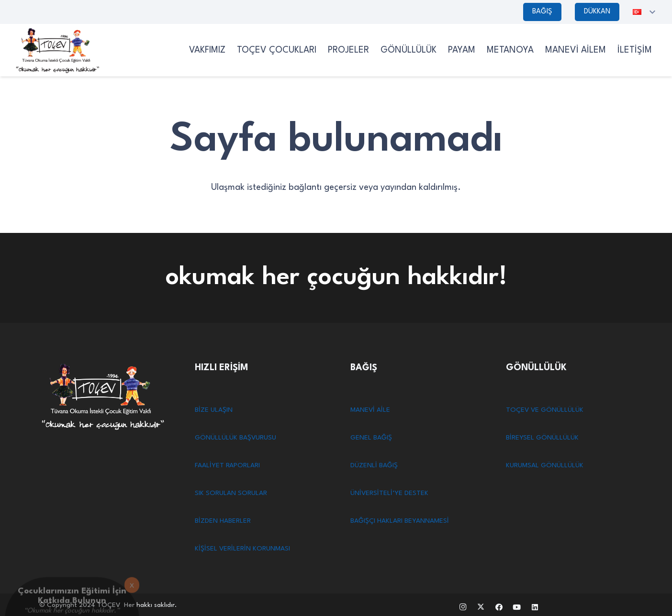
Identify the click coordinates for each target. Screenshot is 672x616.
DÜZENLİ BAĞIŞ (374, 465)
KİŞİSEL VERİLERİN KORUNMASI (242, 549)
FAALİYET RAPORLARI (227, 465)
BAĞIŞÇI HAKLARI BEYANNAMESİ (400, 521)
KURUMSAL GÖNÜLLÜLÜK (545, 465)
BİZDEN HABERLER (223, 521)
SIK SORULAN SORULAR (231, 493)
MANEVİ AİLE (370, 410)
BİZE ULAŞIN (214, 410)
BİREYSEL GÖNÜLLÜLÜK (542, 438)
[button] (645, 12)
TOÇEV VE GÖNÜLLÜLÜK (545, 410)
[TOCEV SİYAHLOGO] (57, 50)
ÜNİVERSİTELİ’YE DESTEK (389, 493)
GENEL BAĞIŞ (371, 438)
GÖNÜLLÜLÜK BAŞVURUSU (235, 438)
